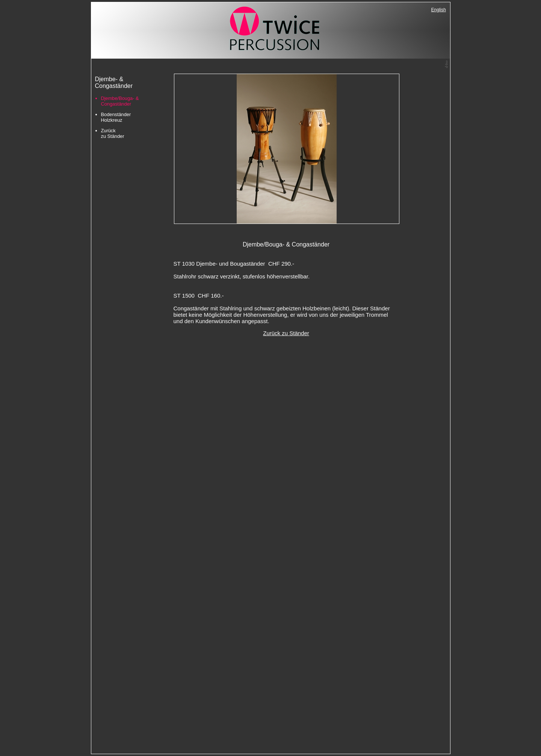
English (439, 10)
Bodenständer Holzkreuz (116, 117)
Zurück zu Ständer (113, 133)
